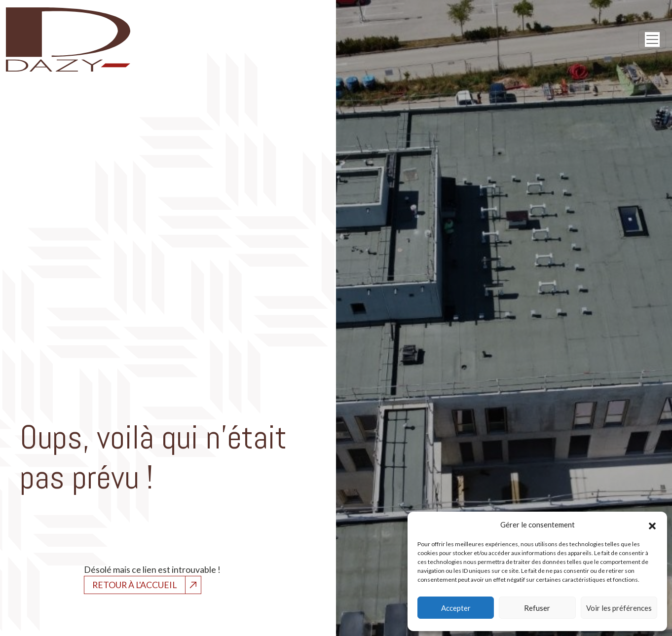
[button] (652, 524)
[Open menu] (652, 39)
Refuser (537, 608)
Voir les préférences (619, 608)
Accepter (456, 608)
